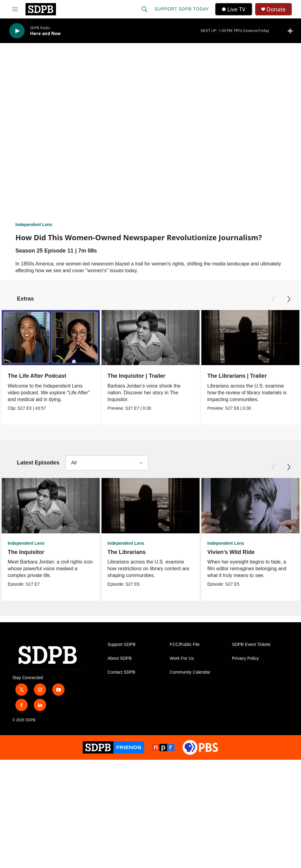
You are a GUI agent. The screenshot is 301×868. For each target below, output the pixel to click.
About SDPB (120, 659)
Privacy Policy (246, 659)
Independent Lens (34, 225)
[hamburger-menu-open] (15, 9)
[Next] (289, 299)
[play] (17, 31)
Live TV (234, 9)
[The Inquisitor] (51, 506)
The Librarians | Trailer (237, 376)
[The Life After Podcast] (51, 338)
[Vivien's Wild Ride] (244, 506)
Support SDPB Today (182, 9)
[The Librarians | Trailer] (250, 338)
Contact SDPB (121, 673)
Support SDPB (122, 645)
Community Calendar (190, 673)
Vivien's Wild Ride (224, 552)
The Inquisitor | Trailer (137, 376)
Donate (276, 9)
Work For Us (182, 659)
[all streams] (292, 31)
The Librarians (125, 552)
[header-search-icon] (145, 9)
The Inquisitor (26, 552)
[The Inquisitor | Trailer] (151, 338)
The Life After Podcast (37, 376)
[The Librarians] (149, 506)
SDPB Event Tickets (251, 645)
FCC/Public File (185, 645)
